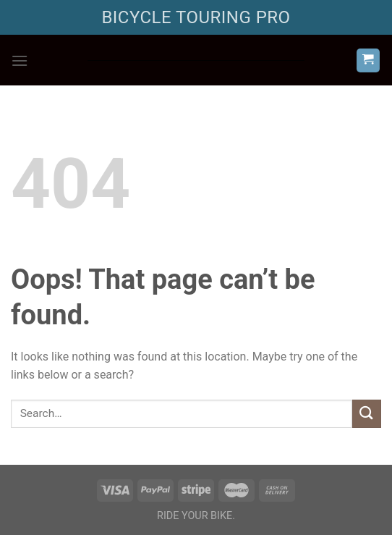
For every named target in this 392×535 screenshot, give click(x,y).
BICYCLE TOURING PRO (196, 17)
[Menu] (20, 60)
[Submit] (367, 414)
